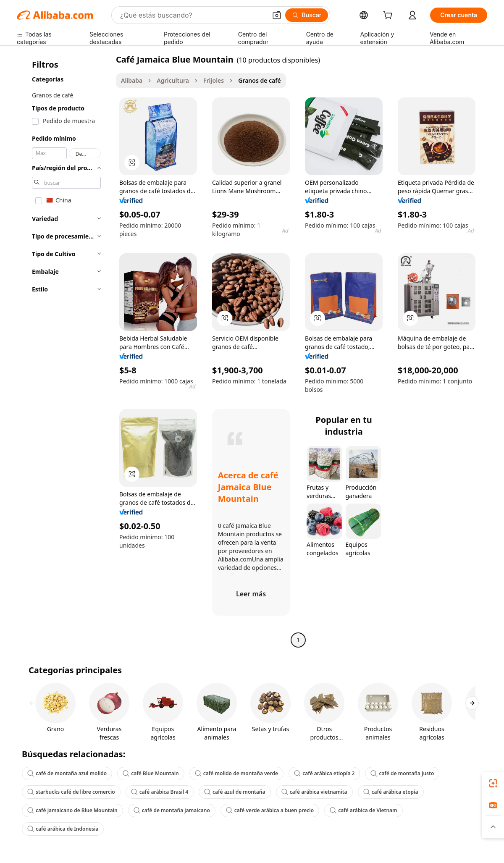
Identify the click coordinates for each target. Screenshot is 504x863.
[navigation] (64, 351)
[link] (493, 783)
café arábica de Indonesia (63, 829)
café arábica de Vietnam (363, 810)
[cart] (389, 16)
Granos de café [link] (259, 80)
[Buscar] (307, 15)
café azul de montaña (235, 792)
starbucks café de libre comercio (71, 792)
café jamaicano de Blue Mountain (72, 810)
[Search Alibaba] (193, 15)
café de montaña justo (402, 773)
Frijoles (214, 80)
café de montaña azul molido (67, 773)
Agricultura (173, 80)
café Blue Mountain (151, 773)
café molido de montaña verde (236, 773)
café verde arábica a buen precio (270, 810)
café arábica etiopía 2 (324, 773)
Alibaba (132, 80)
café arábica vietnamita (314, 792)
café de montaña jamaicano (172, 810)
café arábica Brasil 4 (160, 792)
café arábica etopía (391, 792)
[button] (277, 15)
